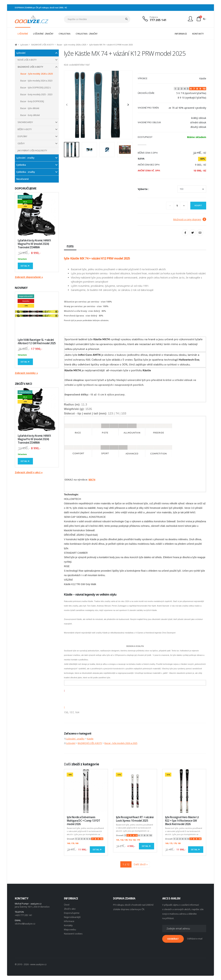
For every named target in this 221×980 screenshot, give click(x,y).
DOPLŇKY (22, 136)
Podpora (154, 17)
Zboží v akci (70, 909)
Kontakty (68, 925)
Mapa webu (70, 930)
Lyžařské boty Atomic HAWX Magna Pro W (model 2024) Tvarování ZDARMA (34, 244)
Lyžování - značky (25, 158)
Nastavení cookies (73, 934)
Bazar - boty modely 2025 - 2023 (36, 94)
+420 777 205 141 (23, 915)
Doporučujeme (72, 913)
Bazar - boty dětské (30, 115)
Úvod (67, 905)
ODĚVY (21, 143)
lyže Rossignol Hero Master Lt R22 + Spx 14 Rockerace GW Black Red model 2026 (182, 821)
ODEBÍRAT (173, 939)
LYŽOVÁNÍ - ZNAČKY (43, 34)
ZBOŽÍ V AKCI (23, 384)
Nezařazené (22, 179)
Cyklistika (21, 165)
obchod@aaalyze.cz (25, 924)
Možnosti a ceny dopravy (190, 219)
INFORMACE (181, 34)
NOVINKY (21, 288)
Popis (70, 246)
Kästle (90, 739)
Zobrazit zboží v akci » (29, 472)
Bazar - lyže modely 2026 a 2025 (72, 45)
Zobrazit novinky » (26, 373)
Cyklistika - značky (26, 172)
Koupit (198, 205)
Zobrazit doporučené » (29, 277)
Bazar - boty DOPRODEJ (32, 101)
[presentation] (68, 105)
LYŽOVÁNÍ (23, 34)
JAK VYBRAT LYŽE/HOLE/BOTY (32, 151)
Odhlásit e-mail (195, 939)
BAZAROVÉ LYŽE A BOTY (43, 45)
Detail (25, 266)
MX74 (92, 480)
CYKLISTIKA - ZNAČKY (87, 34)
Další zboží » (141, 864)
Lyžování (24, 45)
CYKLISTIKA (64, 34)
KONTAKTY (198, 34)
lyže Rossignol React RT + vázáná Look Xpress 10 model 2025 (135, 819)
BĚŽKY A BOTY (25, 129)
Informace (69, 921)
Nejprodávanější (72, 917)
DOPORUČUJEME (26, 188)
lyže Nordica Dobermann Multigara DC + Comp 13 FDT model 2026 (83, 821)
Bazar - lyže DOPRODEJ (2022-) (36, 88)
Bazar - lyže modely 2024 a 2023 (36, 81)
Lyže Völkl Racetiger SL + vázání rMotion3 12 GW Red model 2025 (37, 342)
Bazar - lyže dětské (30, 108)
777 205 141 (158, 20)
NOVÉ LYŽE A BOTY (27, 60)
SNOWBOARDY (25, 122)
